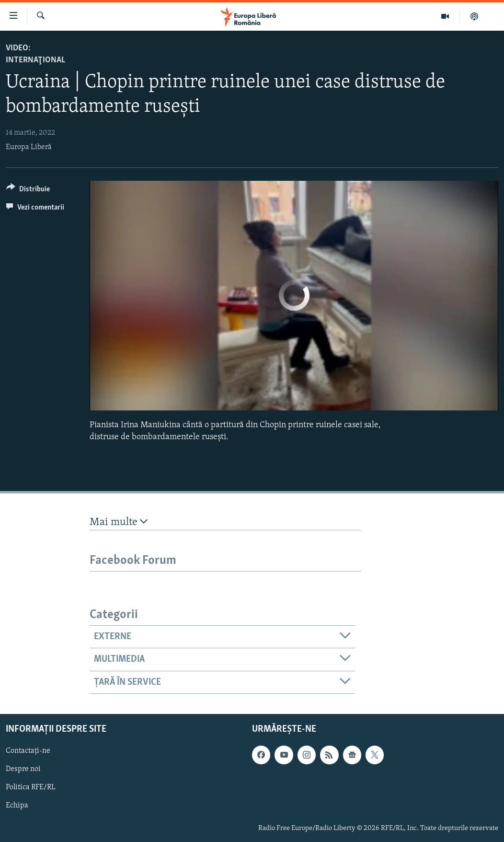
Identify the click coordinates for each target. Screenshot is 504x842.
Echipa (17, 806)
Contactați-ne (28, 751)
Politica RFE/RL (31, 787)
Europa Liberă (29, 147)
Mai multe (119, 522)
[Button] (28, 191)
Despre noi (23, 769)
